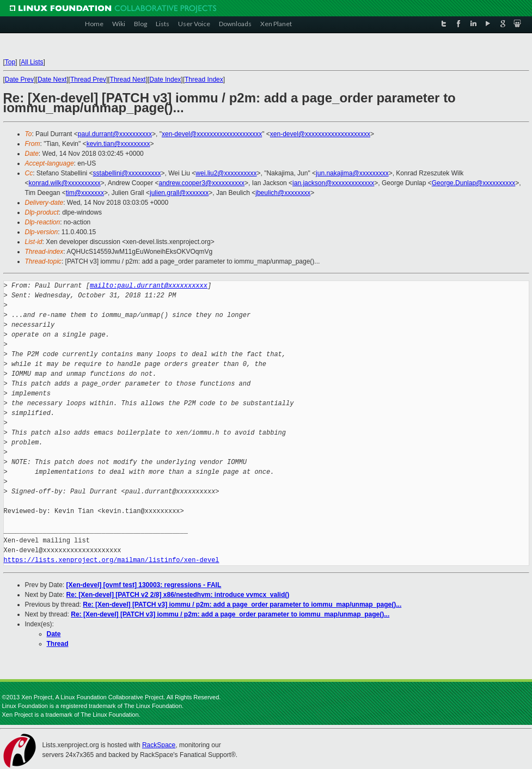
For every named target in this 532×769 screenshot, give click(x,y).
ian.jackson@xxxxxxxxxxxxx (333, 183)
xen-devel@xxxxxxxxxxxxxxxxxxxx (212, 134)
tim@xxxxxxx (85, 193)
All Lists (32, 62)
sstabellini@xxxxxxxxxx (127, 173)
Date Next (52, 80)
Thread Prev (88, 80)
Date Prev (19, 80)
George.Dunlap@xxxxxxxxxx (474, 183)
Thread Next (128, 80)
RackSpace (159, 745)
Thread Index (204, 80)
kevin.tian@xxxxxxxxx (118, 144)
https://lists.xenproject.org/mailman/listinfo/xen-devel (112, 560)
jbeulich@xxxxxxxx (283, 193)
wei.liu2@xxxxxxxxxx (226, 173)
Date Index (165, 80)
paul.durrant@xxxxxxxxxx (115, 134)
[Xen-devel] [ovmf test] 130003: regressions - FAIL (144, 585)
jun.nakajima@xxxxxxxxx (352, 173)
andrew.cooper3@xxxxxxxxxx (201, 183)
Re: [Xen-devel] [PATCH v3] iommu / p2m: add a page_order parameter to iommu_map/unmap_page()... (242, 605)
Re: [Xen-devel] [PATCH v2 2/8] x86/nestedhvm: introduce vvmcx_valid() (178, 595)
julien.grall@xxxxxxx (179, 193)
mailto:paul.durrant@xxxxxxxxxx (149, 286)
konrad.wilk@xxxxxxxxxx (65, 183)
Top (10, 62)
